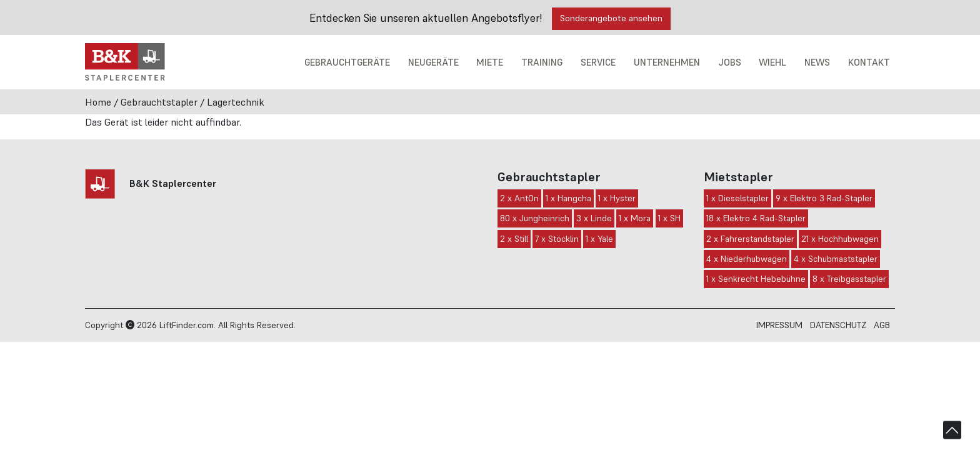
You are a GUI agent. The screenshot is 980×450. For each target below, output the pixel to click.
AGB (882, 325)
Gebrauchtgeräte (344, 62)
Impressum (779, 325)
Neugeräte (431, 62)
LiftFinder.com (187, 325)
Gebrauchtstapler (159, 102)
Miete (488, 62)
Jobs (728, 62)
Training (540, 62)
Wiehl (772, 62)
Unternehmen (666, 62)
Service (597, 62)
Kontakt (869, 62)
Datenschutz (838, 325)
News (817, 62)
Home (98, 102)
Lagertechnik (236, 102)
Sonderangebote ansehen (611, 18)
